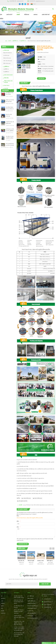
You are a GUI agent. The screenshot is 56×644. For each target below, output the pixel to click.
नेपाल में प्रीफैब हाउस (37, 498)
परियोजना (27, 15)
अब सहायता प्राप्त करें (23, 544)
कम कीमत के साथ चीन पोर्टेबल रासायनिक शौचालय (10, 99)
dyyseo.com (49, 642)
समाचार (35, 15)
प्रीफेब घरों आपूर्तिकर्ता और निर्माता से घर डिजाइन (31, 561)
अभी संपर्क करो (41, 78)
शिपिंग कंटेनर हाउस (6, 64)
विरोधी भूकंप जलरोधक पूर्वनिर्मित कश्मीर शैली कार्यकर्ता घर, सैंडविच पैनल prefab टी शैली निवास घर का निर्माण (51, 561)
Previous (51, 549)
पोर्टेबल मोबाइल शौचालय (32, 608)
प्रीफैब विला (6, 78)
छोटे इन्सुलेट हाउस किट (22, 501)
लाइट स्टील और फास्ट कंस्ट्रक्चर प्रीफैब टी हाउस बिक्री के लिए (22, 561)
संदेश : (18, 527)
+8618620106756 (20, 1)
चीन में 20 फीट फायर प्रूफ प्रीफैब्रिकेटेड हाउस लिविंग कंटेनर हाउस (10, 120)
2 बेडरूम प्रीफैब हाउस (26, 498)
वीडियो (2, 19)
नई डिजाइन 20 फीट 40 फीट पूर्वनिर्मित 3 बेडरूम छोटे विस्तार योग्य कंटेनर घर (10, 135)
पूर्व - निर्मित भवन (31, 596)
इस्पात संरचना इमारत (8, 75)
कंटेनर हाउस (7, 50)
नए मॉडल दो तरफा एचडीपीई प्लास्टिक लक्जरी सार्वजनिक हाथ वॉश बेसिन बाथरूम (10, 142)
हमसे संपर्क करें (46, 15)
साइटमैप (3, 611)
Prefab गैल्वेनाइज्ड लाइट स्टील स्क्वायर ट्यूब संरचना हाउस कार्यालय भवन (38, 505)
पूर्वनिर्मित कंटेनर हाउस (31, 604)
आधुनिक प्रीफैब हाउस (31, 601)
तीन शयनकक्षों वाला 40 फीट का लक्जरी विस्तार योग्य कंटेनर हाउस (10, 150)
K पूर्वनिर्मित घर (6, 69)
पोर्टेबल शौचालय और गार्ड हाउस (8, 82)
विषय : (19, 516)
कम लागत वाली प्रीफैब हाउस (33, 606)
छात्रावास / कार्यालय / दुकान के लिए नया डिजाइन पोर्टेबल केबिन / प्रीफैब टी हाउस (41, 561)
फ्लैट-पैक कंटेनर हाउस (7, 61)
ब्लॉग (2, 608)
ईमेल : (19, 521)
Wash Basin (7, 86)
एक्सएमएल (3, 613)
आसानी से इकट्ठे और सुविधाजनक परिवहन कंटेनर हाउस (10, 128)
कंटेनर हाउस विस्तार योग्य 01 (33, 618)
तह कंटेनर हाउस (6, 56)
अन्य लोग (6, 89)
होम (1, 15)
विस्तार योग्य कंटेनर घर (7, 53)
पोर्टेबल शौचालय (30, 599)
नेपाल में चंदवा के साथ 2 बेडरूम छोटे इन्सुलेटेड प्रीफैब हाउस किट (30, 518)
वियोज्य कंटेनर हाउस (7, 58)
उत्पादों (18, 15)
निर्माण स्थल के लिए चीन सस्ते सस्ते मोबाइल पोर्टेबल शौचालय (10, 106)
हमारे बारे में (9, 15)
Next (53, 549)
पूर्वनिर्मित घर (15, 41)
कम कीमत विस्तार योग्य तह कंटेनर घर (10, 113)
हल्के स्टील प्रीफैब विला (32, 613)
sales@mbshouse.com (40, 1)
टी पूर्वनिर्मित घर (23, 41)
